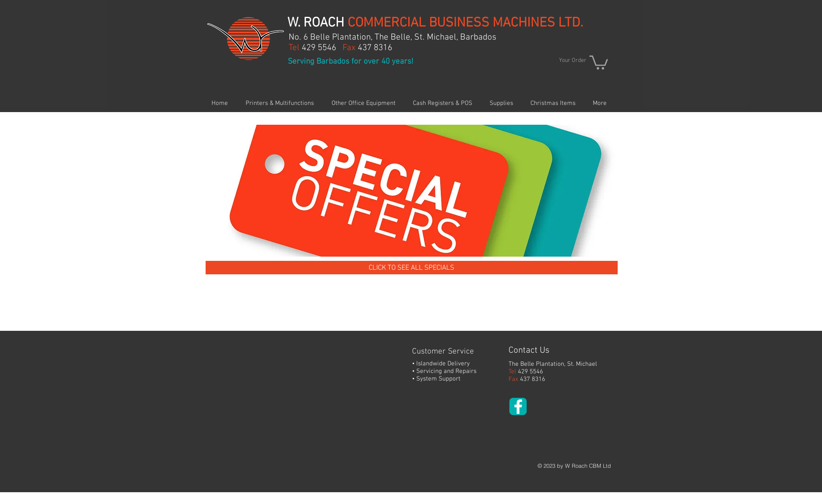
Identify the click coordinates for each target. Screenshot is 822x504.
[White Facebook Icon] (518, 407)
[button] (599, 62)
